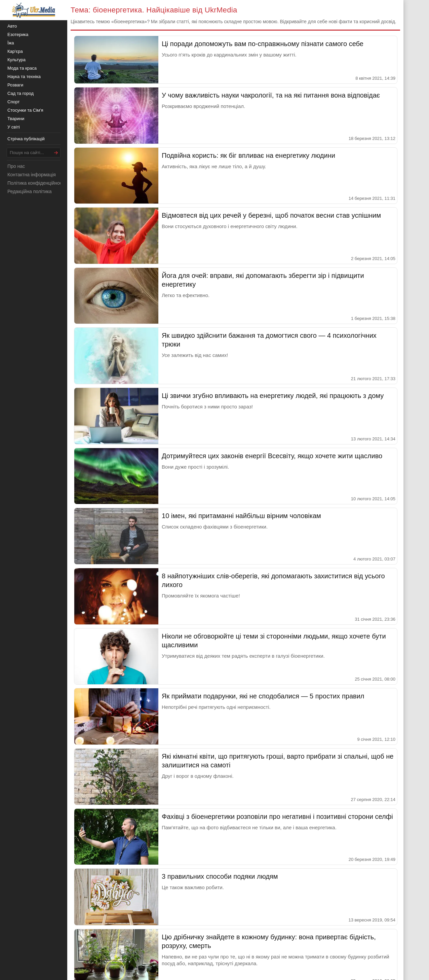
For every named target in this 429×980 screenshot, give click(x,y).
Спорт (14, 102)
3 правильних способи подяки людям (220, 876)
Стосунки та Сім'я (25, 110)
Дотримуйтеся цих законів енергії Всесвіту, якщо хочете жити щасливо (272, 456)
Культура (16, 60)
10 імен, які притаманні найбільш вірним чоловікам (241, 516)
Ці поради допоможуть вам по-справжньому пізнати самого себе (263, 44)
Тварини (16, 119)
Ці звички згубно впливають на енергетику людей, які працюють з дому (273, 396)
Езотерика (18, 34)
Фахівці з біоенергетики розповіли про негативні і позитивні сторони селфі (277, 816)
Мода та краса (22, 68)
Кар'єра (15, 51)
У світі (14, 127)
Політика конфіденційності (36, 183)
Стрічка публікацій (26, 139)
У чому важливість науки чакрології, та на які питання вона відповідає (271, 95)
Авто (12, 26)
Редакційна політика (29, 191)
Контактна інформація (32, 175)
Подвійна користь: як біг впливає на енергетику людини (248, 155)
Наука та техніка (24, 77)
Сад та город (21, 93)
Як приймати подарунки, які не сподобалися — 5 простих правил (263, 696)
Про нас (16, 166)
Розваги (15, 85)
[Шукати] (56, 153)
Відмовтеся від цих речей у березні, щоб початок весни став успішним (271, 215)
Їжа (11, 43)
